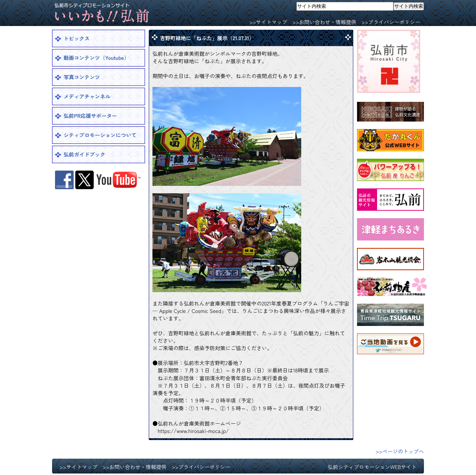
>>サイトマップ (268, 22)
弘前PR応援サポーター (90, 116)
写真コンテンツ (82, 77)
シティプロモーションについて (100, 135)
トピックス (77, 38)
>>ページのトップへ (400, 451)
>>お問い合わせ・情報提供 (324, 22)
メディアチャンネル (87, 96)
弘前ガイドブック (84, 154)
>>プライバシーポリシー (391, 22)
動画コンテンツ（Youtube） (96, 58)
